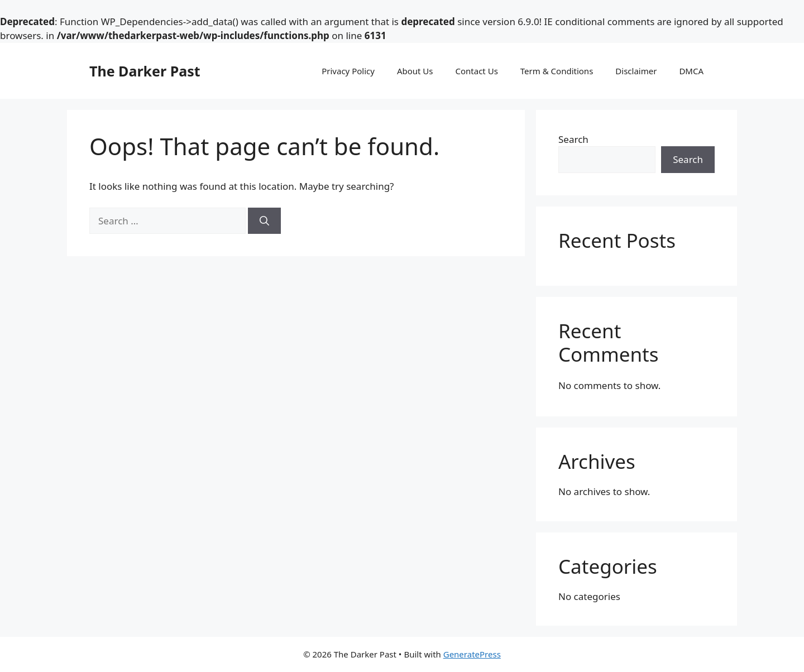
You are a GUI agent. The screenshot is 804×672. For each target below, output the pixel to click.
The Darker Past (145, 71)
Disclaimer (636, 71)
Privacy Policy (348, 71)
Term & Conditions (557, 71)
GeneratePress (472, 654)
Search (573, 139)
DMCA (691, 71)
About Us (415, 71)
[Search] (264, 221)
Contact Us (477, 71)
